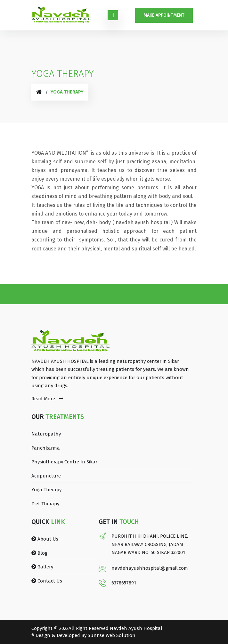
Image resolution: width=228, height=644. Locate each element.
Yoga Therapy (46, 490)
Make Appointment (164, 15)
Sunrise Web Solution (112, 635)
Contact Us (47, 581)
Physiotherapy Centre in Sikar (64, 462)
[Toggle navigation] (113, 15)
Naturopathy (46, 434)
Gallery (42, 567)
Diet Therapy (45, 504)
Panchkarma (46, 448)
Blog (39, 553)
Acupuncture (46, 476)
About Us (45, 539)
